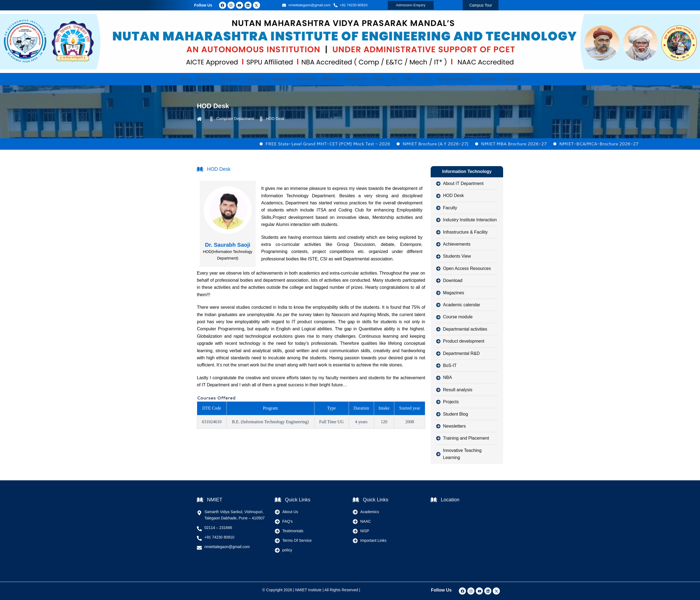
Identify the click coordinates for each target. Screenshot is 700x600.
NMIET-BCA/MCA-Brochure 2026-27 (620, 144)
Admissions (285, 79)
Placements (310, 79)
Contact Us (498, 79)
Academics (262, 79)
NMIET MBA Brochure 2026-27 (535, 144)
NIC (391, 79)
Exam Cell (476, 79)
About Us (216, 79)
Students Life (356, 79)
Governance (239, 79)
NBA (403, 79)
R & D (417, 79)
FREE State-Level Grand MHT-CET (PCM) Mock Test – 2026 (349, 144)
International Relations (445, 79)
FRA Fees (332, 79)
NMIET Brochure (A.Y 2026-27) (456, 144)
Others (377, 79)
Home (198, 79)
